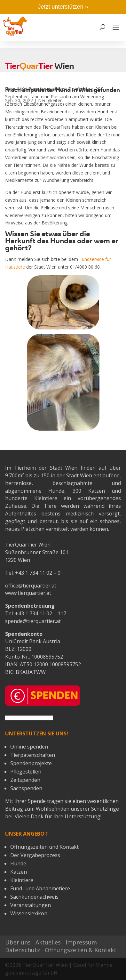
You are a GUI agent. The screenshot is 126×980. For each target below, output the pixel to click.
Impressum (81, 942)
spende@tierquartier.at (33, 621)
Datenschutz (23, 950)
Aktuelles (48, 942)
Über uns (18, 942)
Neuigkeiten (50, 100)
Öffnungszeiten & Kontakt (81, 950)
